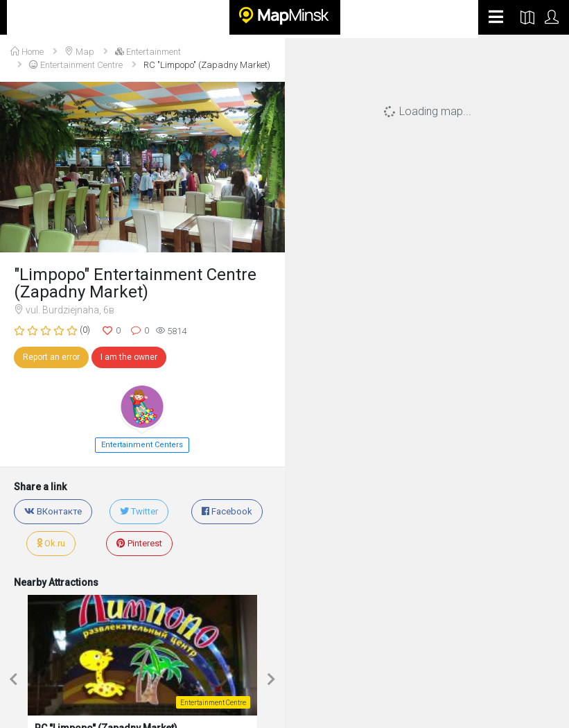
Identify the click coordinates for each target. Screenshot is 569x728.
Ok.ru (51, 543)
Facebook (227, 511)
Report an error (51, 357)
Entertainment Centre (76, 65)
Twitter (139, 511)
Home (27, 52)
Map (79, 52)
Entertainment (148, 52)
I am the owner (129, 357)
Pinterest (139, 543)
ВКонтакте (53, 511)
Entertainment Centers (142, 445)
